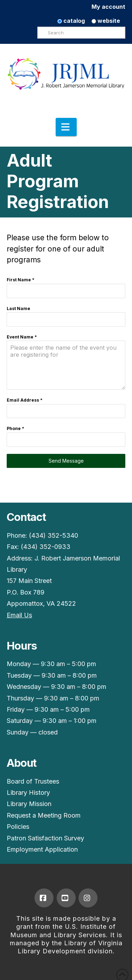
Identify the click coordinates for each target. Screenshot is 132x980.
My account (108, 7)
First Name (21, 280)
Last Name (18, 308)
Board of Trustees (33, 781)
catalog (71, 21)
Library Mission (29, 804)
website (106, 21)
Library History (28, 793)
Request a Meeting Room (44, 815)
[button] (66, 127)
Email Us (19, 615)
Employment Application (42, 849)
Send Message (66, 461)
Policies (18, 827)
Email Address (25, 400)
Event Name (22, 337)
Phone (15, 428)
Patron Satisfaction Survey (45, 838)
